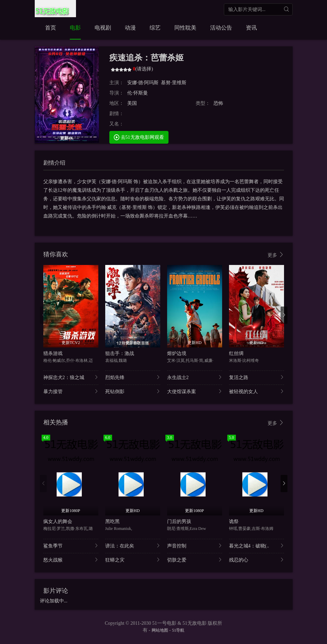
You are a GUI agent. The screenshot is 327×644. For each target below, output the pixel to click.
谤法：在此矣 (133, 546)
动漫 (130, 28)
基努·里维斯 (174, 83)
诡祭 (234, 521)
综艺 (155, 28)
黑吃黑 (112, 521)
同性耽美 (185, 28)
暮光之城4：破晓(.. (257, 546)
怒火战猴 (71, 560)
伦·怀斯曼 (138, 93)
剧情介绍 (54, 163)
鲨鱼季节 (71, 546)
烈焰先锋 (133, 377)
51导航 (178, 630)
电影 (75, 28)
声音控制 (195, 546)
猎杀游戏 (53, 353)
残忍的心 (257, 560)
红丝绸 (236, 353)
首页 (51, 28)
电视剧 (103, 28)
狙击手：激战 (120, 353)
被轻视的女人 (257, 391)
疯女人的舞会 (58, 521)
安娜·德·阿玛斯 (143, 83)
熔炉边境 (177, 353)
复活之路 (257, 377)
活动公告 (221, 28)
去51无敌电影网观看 (139, 137)
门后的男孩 (179, 521)
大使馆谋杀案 (195, 391)
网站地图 (160, 630)
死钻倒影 (133, 391)
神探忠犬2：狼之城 (71, 377)
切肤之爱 (195, 560)
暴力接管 (71, 391)
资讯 (251, 28)
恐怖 (218, 103)
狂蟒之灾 (133, 560)
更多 (276, 255)
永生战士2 (195, 377)
